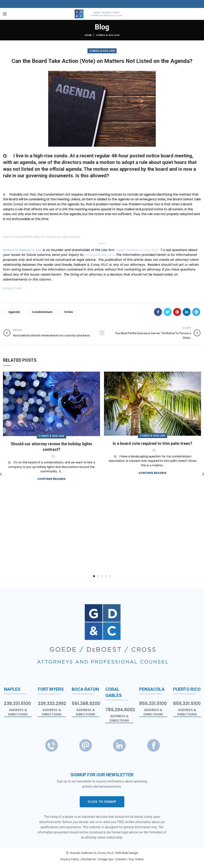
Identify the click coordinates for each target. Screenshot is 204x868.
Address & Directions (18, 712)
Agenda (14, 312)
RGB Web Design (127, 853)
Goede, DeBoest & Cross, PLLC (140, 250)
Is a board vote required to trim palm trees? (153, 443)
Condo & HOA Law (108, 35)
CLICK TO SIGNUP (102, 802)
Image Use (106, 859)
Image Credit (13, 288)
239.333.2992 (52, 704)
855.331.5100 (153, 704)
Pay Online (136, 859)
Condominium (42, 312)
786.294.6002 (120, 710)
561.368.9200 (86, 704)
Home (88, 35)
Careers (121, 859)
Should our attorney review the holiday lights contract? (51, 447)
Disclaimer (89, 859)
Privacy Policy (70, 859)
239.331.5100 (17, 704)
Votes (69, 312)
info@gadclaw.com (110, 255)
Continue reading (51, 479)
